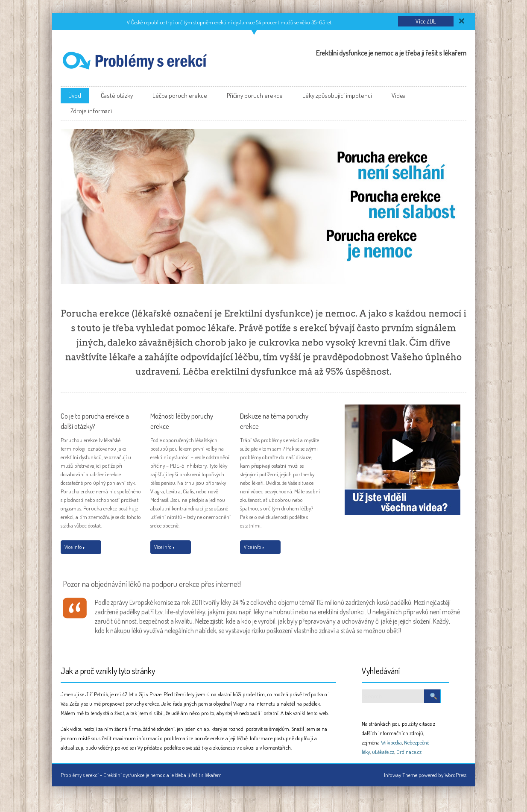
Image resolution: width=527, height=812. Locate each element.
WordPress (455, 775)
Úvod (75, 95)
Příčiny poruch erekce (255, 95)
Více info (75, 547)
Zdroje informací (91, 111)
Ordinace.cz (409, 752)
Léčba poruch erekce (180, 95)
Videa (399, 95)
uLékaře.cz (383, 752)
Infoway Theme (401, 775)
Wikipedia (391, 742)
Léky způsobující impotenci (337, 95)
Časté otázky (117, 95)
